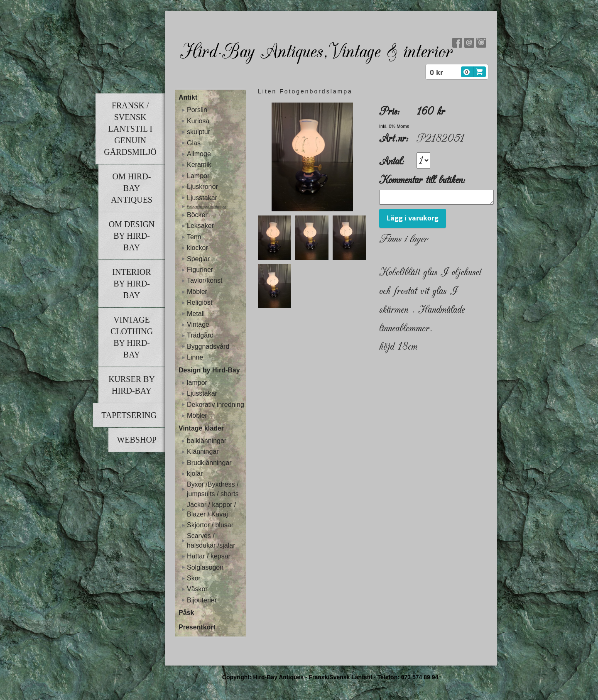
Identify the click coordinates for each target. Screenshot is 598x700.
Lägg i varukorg (413, 221)
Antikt (188, 97)
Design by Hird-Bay (209, 370)
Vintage (198, 324)
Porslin (197, 110)
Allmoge (199, 154)
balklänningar (207, 441)
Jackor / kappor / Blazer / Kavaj (211, 509)
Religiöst (200, 302)
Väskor (197, 589)
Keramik (199, 165)
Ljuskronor (202, 187)
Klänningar (203, 452)
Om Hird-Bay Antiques (132, 188)
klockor (197, 248)
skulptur (199, 132)
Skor (194, 578)
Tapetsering (129, 415)
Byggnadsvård (208, 346)
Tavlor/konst (205, 280)
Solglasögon (205, 567)
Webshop (137, 440)
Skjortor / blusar (210, 525)
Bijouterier (202, 600)
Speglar (198, 259)
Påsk (186, 613)
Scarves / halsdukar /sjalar (211, 540)
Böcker (197, 215)
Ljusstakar (202, 198)
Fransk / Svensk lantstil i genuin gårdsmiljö (130, 129)
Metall (196, 314)
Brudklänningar (209, 463)
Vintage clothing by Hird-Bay (132, 337)
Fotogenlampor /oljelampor (207, 207)
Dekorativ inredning (216, 405)
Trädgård (200, 335)
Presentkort (197, 627)
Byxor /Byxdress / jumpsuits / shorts (213, 489)
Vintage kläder (201, 428)
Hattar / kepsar (209, 556)
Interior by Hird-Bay (131, 284)
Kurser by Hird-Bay (132, 385)
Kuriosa (198, 121)
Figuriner (200, 270)
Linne (195, 357)
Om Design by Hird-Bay (132, 236)
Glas (194, 143)
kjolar (195, 474)
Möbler (197, 292)
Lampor (198, 176)
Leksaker (200, 226)
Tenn (194, 237)
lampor (197, 383)
